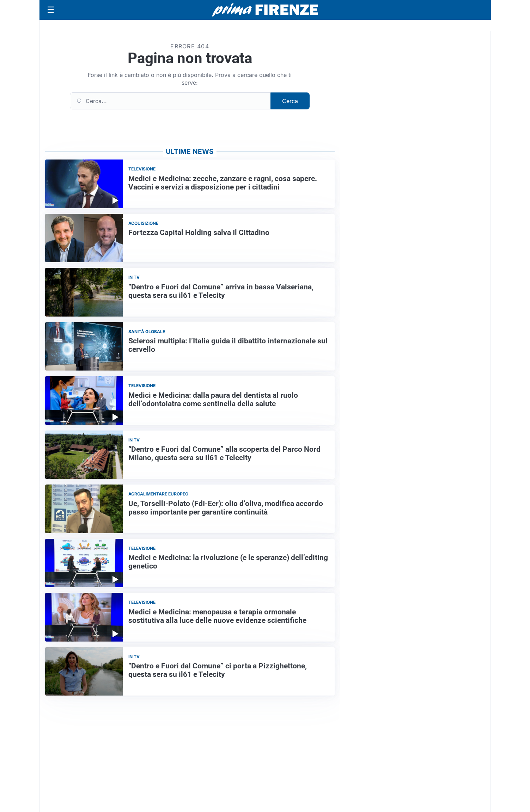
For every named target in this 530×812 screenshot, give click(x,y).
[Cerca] (170, 101)
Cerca (290, 101)
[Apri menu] (51, 10)
